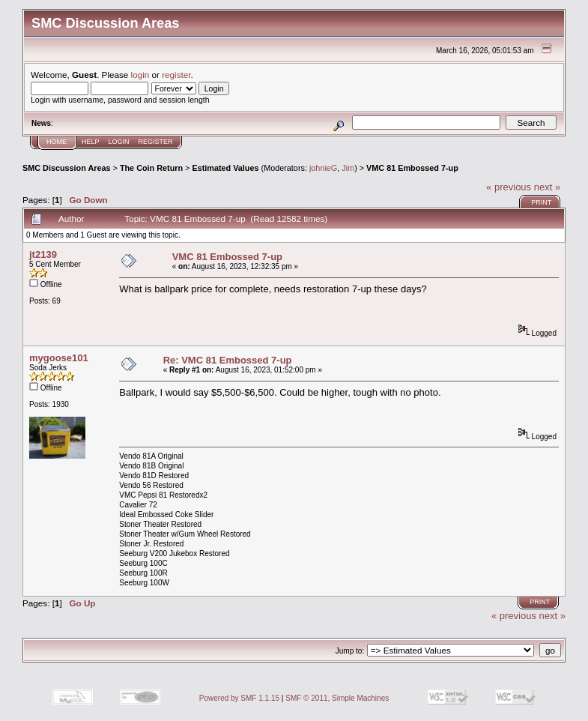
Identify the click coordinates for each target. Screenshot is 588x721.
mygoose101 (59, 358)
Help (91, 142)
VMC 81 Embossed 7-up (412, 168)
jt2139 (43, 254)
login (140, 75)
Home (57, 142)
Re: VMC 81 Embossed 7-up (228, 360)
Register (156, 142)
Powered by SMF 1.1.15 (239, 698)
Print (541, 202)
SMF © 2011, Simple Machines (337, 698)
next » (547, 187)
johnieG (323, 168)
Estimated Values (225, 168)
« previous (509, 187)
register (176, 75)
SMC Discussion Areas (67, 168)
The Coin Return (151, 168)
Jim (348, 168)
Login (119, 142)
